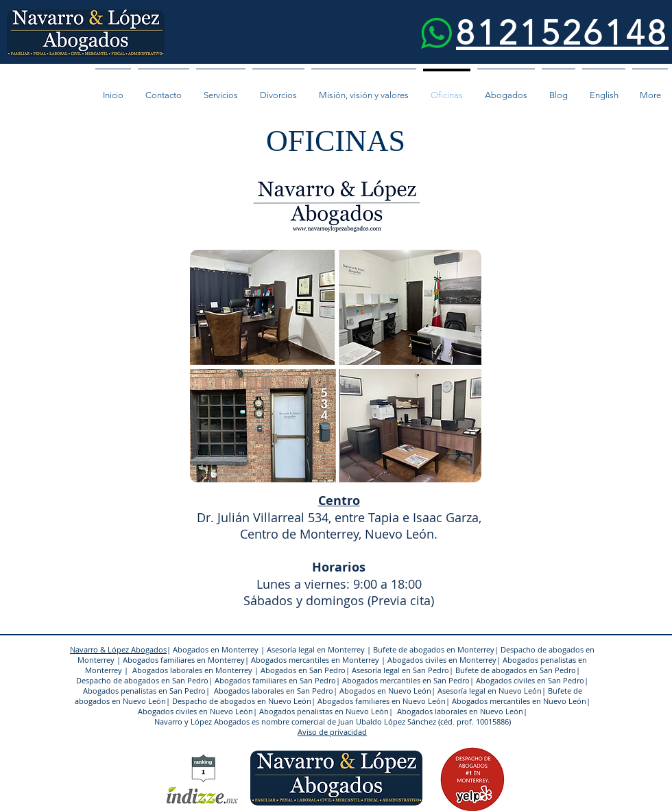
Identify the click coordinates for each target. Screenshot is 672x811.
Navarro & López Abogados (118, 649)
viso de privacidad (335, 732)
